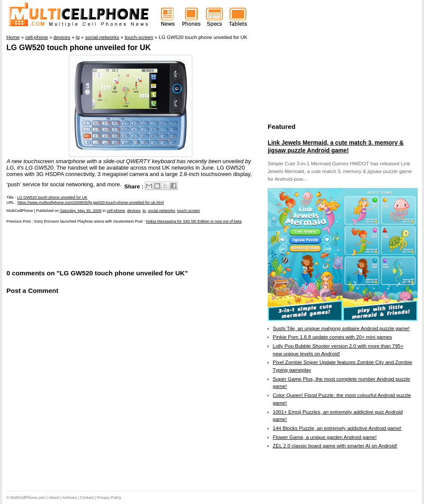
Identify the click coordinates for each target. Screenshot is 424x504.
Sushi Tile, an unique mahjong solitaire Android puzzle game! (341, 328)
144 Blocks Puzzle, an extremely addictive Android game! (337, 428)
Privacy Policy (109, 498)
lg (144, 211)
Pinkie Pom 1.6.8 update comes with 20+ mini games (332, 337)
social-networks (161, 211)
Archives (69, 498)
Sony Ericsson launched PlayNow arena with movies (80, 221)
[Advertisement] (107, 246)
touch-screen (189, 211)
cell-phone (116, 211)
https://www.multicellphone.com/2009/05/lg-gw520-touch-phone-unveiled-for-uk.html (91, 203)
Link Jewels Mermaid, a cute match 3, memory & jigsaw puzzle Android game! (336, 146)
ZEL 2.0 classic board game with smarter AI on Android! (335, 446)
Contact (87, 498)
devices (134, 211)
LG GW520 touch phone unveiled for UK (79, 48)
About (54, 498)
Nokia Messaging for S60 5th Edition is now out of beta (194, 221)
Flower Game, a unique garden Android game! (325, 437)
